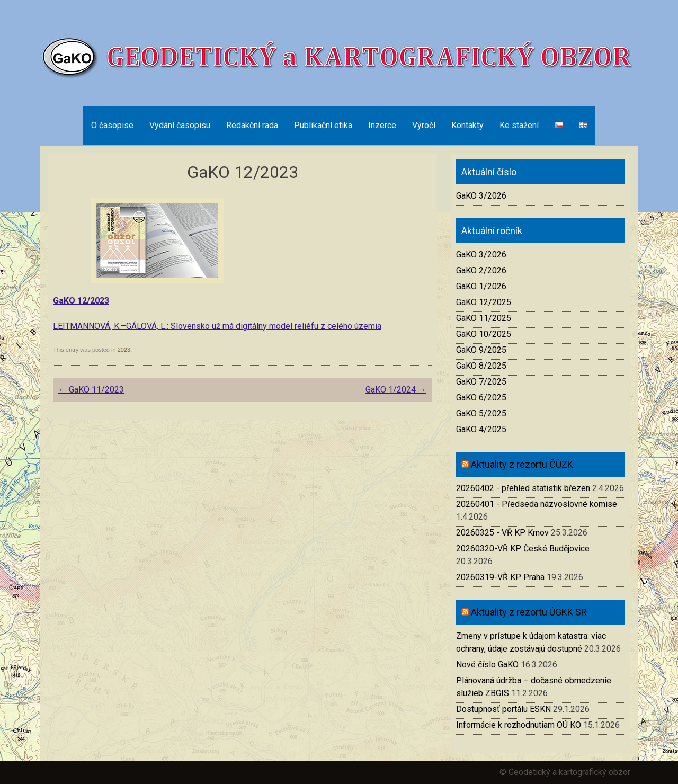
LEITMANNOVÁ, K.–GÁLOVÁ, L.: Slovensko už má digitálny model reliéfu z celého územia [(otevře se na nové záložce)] (217, 326)
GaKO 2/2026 (481, 270)
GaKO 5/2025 (481, 413)
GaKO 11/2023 (91, 390)
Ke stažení (519, 125)
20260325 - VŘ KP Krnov (502, 533)
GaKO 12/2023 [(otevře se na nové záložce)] (81, 301)
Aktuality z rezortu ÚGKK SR (529, 612)
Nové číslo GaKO (487, 665)
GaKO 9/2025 (481, 350)
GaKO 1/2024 (396, 390)
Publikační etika (323, 125)
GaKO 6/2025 (481, 398)
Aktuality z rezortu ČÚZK (522, 464)
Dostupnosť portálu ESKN (503, 709)
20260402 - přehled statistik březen (523, 488)
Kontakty (467, 125)
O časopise (112, 125)
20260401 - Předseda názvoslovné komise (537, 504)
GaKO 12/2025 (484, 302)
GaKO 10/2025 (484, 334)
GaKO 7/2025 (481, 382)
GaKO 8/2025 (481, 366)
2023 (124, 350)
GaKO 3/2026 (481, 196)
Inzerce (382, 125)
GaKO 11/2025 (484, 318)
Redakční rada (252, 125)
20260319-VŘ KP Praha (500, 577)
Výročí (424, 125)
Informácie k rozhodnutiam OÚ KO (519, 725)
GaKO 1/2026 (481, 286)
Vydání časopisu (180, 125)
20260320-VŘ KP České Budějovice (523, 549)
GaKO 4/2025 (481, 429)
